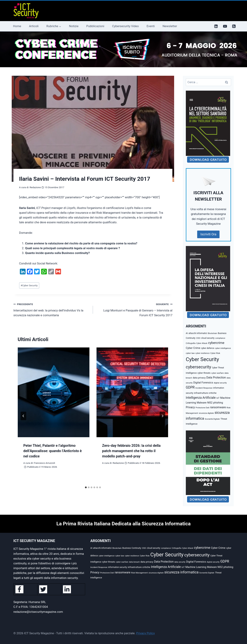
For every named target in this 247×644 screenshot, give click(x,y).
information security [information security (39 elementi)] (118, 567)
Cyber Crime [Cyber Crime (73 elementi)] (193, 348)
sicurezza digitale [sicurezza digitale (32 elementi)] (206, 413)
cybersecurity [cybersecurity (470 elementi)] (199, 367)
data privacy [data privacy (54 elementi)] (199, 378)
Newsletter (170, 26)
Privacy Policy (145, 633)
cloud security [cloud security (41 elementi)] (208, 338)
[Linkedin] (216, 26)
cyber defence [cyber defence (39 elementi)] (208, 348)
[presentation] (54, 392)
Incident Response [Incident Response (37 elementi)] (204, 388)
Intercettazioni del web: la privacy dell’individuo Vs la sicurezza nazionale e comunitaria (52, 309)
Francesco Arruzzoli (44, 463)
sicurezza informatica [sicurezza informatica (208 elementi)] (181, 572)
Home (17, 26)
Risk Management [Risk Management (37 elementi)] (140, 573)
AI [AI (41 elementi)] (187, 333)
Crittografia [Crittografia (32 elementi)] (191, 343)
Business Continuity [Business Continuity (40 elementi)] (132, 548)
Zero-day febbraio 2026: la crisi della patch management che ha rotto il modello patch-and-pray (131, 451)
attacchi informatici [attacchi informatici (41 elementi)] (198, 333)
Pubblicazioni (95, 26)
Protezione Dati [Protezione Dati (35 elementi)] (202, 408)
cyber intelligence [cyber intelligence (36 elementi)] (223, 348)
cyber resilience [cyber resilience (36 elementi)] (202, 353)
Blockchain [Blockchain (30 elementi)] (212, 333)
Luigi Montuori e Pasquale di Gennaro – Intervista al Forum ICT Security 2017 (134, 309)
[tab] (86, 487)
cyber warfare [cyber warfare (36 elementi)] (217, 373)
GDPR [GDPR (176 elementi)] (190, 387)
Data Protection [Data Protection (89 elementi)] (216, 378)
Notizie (74, 26)
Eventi (151, 26)
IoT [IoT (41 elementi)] (218, 398)
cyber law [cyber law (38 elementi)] (190, 353)
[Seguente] (162, 416)
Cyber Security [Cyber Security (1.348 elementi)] (202, 359)
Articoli (34, 26)
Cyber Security (29, 285)
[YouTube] (225, 26)
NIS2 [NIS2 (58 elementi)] (210, 403)
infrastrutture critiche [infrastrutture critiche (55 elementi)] (205, 393)
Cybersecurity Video (125, 26)
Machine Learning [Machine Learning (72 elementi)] (196, 567)
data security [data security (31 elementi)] (180, 562)
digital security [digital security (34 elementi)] (220, 383)
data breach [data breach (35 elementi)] (134, 562)
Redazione (35, 187)
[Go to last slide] (23, 416)
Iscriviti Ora (208, 234)
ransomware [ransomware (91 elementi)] (218, 407)
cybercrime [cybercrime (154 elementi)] (216, 343)
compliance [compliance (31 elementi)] (220, 338)
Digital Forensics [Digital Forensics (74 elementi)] (203, 383)
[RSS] (234, 26)
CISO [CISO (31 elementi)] (198, 338)
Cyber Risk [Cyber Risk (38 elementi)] (215, 353)
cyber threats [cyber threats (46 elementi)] (204, 373)
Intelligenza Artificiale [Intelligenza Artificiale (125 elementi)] (201, 398)
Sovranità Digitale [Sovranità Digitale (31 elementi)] (212, 419)
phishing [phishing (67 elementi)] (218, 403)
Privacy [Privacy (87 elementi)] (190, 407)
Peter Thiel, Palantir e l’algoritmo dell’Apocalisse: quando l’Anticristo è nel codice (53, 451)
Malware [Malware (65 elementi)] (202, 403)
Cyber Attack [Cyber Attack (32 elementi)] (202, 343)
